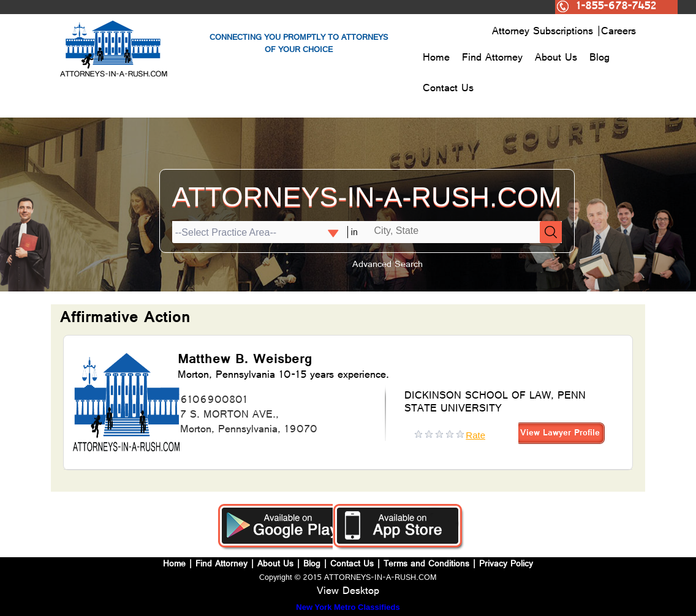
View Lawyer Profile (560, 434)
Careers (618, 32)
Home (436, 59)
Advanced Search (388, 265)
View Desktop (348, 592)
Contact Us (448, 89)
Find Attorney (492, 59)
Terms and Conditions (426, 565)
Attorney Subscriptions (544, 32)
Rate (475, 435)
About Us (556, 59)
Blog (600, 59)
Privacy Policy (506, 565)
